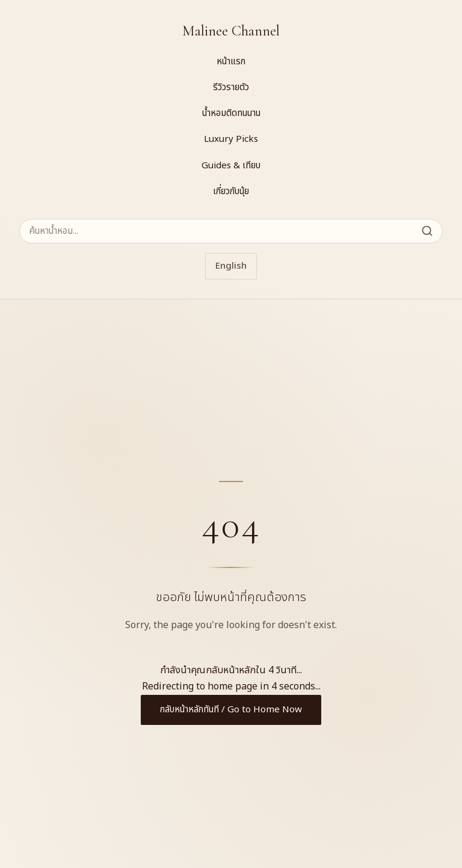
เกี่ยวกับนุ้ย (231, 191)
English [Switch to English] (231, 266)
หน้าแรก (231, 62)
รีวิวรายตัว (231, 87)
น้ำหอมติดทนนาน (231, 113)
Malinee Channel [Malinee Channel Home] (231, 31)
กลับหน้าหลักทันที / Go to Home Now (231, 710)
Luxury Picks (231, 139)
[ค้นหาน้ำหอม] (231, 231)
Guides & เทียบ (231, 166)
